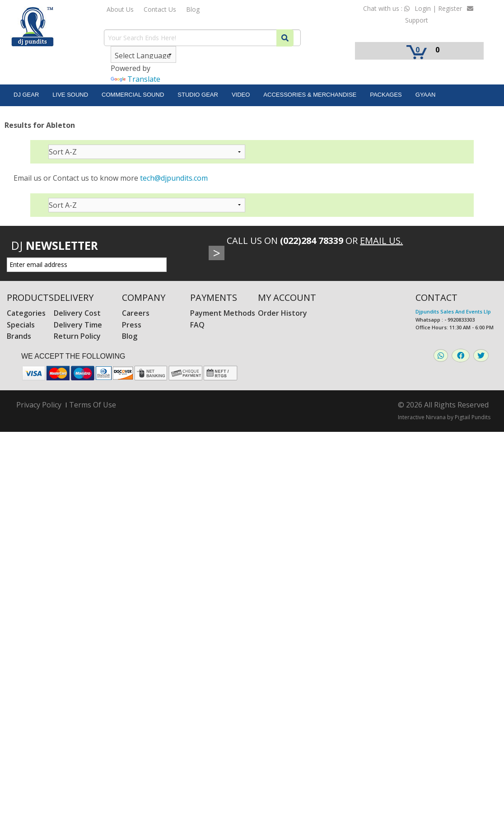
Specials (21, 325)
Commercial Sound (133, 95)
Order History (282, 313)
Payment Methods (223, 313)
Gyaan (426, 95)
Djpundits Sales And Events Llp (453, 311)
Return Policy (77, 336)
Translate (135, 79)
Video (241, 95)
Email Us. (381, 241)
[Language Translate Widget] (143, 54)
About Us (120, 9)
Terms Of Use (93, 405)
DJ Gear (26, 95)
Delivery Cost (77, 313)
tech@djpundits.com (174, 178)
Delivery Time (78, 325)
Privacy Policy (39, 405)
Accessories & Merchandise (310, 95)
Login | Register (438, 8)
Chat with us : (386, 8)
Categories (26, 313)
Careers (136, 313)
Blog (193, 9)
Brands (19, 336)
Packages (386, 95)
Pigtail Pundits (473, 417)
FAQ (197, 325)
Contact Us (160, 9)
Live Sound (70, 95)
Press (132, 325)
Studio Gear (198, 95)
